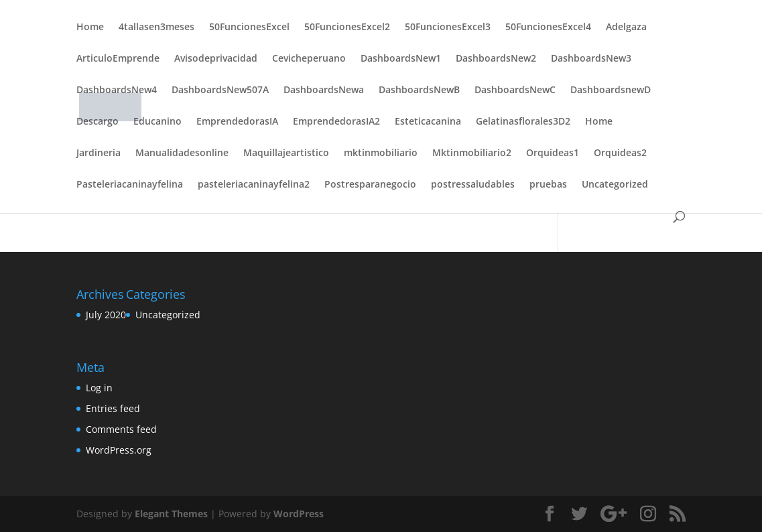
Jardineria (99, 153)
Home (90, 27)
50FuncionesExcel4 (548, 27)
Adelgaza (626, 27)
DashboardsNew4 (117, 90)
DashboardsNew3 (591, 59)
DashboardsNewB (419, 90)
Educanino (157, 122)
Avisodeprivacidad (216, 59)
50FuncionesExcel (249, 27)
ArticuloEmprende (118, 59)
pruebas (548, 185)
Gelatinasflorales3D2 (523, 122)
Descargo (98, 122)
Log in (99, 388)
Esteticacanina (428, 122)
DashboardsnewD (611, 90)
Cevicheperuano (309, 59)
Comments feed (121, 429)
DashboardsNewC (515, 90)
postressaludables (473, 185)
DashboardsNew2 (496, 59)
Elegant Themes (171, 514)
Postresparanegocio (370, 185)
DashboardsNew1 (401, 59)
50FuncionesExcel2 (347, 27)
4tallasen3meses (156, 27)
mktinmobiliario (381, 153)
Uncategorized (615, 185)
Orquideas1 (553, 153)
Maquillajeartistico (286, 153)
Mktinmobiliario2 (472, 153)
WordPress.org (119, 450)
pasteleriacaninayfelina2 (254, 185)
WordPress (299, 514)
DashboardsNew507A (220, 90)
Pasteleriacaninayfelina (130, 185)
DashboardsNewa (324, 90)
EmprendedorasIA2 (336, 122)
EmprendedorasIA (237, 122)
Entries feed (113, 408)
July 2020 (106, 315)
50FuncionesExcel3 (448, 27)
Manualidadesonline (182, 153)
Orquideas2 (620, 153)
